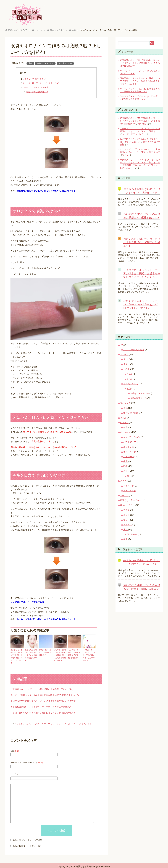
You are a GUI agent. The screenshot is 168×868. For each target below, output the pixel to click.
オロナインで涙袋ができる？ (35, 79)
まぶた (127, 364)
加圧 (129, 476)
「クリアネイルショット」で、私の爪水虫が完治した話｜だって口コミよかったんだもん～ (142, 273)
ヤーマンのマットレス (133, 134)
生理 (125, 461)
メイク (123, 481)
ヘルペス (128, 525)
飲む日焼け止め (131, 413)
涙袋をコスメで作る (45, 63)
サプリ (127, 520)
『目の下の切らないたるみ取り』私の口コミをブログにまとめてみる (43, 709)
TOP (18, 30)
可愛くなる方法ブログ (131, 500)
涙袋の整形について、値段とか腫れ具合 (46, 652)
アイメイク (129, 486)
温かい (126, 155)
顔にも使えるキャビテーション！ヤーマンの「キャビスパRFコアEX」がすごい (140, 304)
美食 (125, 539)
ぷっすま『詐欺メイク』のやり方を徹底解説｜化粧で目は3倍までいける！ (60, 654)
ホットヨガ (129, 447)
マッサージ (129, 457)
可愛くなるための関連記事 (37, 92)
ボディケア (125, 432)
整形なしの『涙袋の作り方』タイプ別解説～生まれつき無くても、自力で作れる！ (17, 654)
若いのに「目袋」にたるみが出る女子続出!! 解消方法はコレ (75, 653)
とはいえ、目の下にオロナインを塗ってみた (41, 83)
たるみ (130, 374)
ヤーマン (124, 496)
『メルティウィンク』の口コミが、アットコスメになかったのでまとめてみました (53, 720)
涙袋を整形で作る (138, 398)
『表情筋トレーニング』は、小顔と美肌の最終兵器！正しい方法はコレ (89, 653)
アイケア (124, 354)
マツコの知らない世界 (134, 350)
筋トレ (127, 471)
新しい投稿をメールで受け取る (27, 842)
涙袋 (30, 63)
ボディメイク (130, 452)
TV (121, 345)
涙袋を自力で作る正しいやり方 (36, 87)
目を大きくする (65, 63)
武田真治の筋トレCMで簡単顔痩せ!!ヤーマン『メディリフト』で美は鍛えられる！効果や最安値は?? (140, 63)
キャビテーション (132, 437)
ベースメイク (130, 491)
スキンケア (125, 403)
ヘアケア (124, 423)
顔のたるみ (132, 534)
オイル (127, 515)
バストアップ (130, 442)
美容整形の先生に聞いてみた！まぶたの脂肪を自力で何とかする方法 (43, 697)
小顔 (125, 530)
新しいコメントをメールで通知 (27, 836)
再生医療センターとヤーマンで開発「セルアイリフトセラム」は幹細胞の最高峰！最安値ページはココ (140, 81)
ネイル (123, 418)
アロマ (127, 510)
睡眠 (125, 466)
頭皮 (125, 427)
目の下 (127, 369)
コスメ (130, 379)
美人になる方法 (127, 505)
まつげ (127, 359)
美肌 (125, 408)
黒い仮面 (142, 124)
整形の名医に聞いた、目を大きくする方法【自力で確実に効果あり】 (31, 653)
